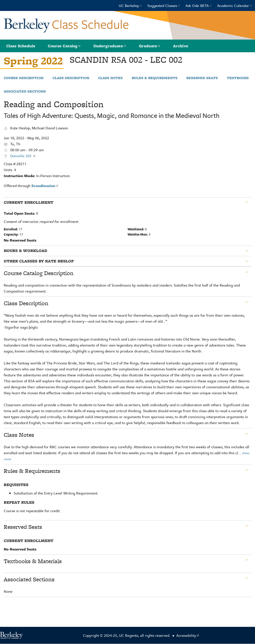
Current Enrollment (29, 202)
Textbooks (238, 78)
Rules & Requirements (155, 78)
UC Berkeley (131, 5)
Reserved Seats (202, 78)
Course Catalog (64, 46)
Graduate (150, 46)
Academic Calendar (235, 5)
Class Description (71, 78)
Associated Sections (25, 92)
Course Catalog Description (39, 273)
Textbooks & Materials (33, 561)
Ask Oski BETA (199, 5)
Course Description (24, 78)
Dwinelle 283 (23, 156)
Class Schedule (21, 46)
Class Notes (110, 78)
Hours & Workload (25, 251)
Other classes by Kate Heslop (39, 261)
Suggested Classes (164, 5)
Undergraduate (110, 46)
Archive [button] (181, 46)
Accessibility (188, 635)
